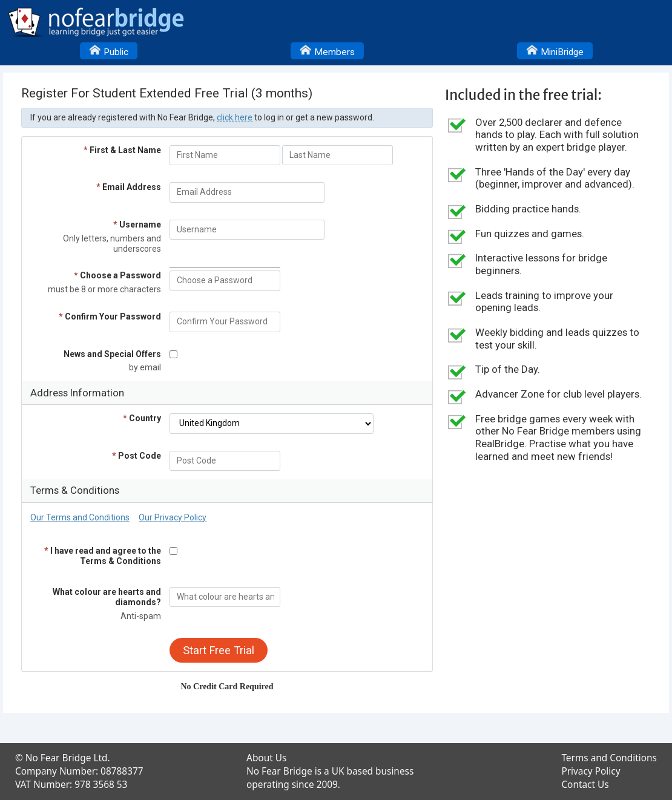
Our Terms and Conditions (80, 517)
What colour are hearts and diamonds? (107, 597)
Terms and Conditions (609, 758)
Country (142, 418)
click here (235, 117)
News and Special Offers (112, 354)
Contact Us (585, 785)
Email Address (129, 187)
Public (109, 50)
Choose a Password (117, 275)
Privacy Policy (591, 771)
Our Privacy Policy (173, 517)
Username (137, 225)
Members (327, 50)
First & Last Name (122, 150)
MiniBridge (555, 50)
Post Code (137, 456)
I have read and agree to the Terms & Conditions (103, 556)
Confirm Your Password (110, 316)
